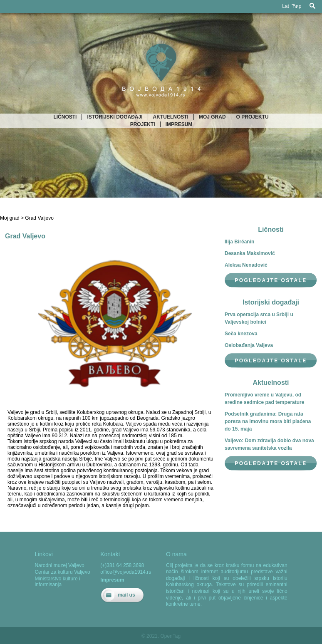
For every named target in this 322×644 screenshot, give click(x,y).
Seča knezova (241, 334)
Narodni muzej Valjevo (59, 565)
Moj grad (212, 117)
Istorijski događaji (115, 117)
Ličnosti (65, 117)
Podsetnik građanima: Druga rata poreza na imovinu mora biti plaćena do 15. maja (268, 421)
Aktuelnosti (171, 117)
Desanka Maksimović (250, 253)
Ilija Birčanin (239, 242)
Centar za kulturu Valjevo (62, 572)
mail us (126, 595)
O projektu (253, 117)
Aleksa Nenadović (246, 265)
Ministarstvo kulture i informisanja (57, 582)
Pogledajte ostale (271, 280)
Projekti (143, 124)
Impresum (179, 124)
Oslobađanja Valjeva (249, 345)
